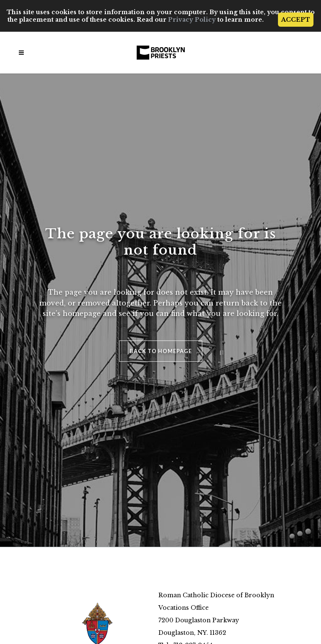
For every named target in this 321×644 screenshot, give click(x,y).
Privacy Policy (192, 20)
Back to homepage (161, 351)
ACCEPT (296, 20)
